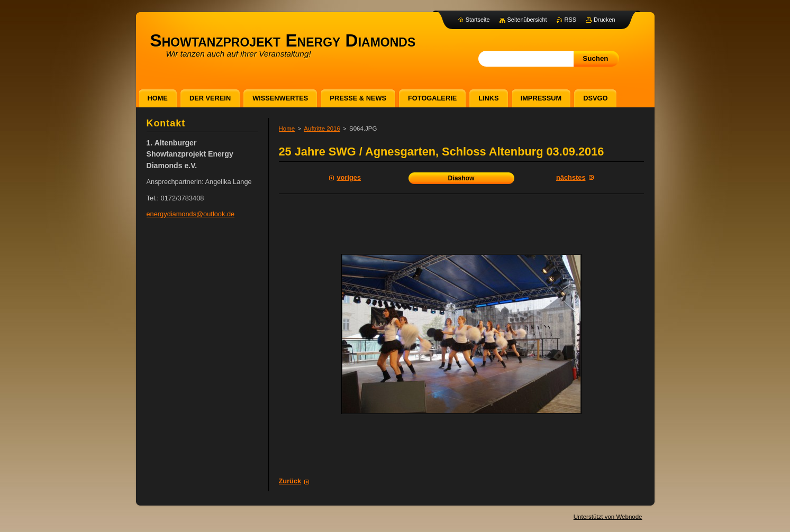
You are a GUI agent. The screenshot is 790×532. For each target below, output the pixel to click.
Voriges (349, 177)
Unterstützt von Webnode (608, 517)
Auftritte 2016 (322, 129)
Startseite (478, 20)
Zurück (290, 481)
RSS (570, 20)
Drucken (605, 20)
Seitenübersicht (527, 20)
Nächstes (571, 177)
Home (287, 129)
